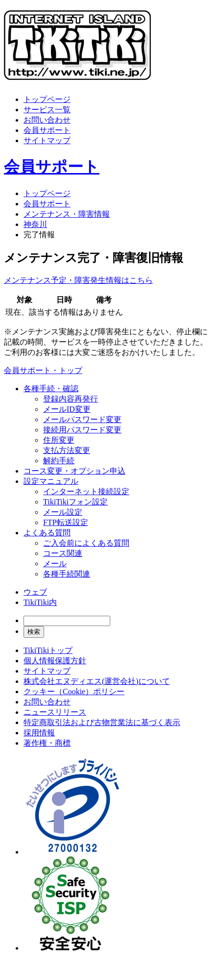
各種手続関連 (67, 574)
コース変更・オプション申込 (74, 471)
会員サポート (47, 130)
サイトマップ (47, 140)
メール (55, 564)
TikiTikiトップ (48, 650)
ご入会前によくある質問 (86, 543)
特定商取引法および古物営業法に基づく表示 (102, 722)
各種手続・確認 (51, 389)
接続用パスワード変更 (82, 430)
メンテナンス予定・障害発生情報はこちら (78, 280)
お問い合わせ (47, 120)
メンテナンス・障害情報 (67, 214)
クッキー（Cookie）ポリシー (74, 691)
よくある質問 (47, 533)
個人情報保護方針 (55, 661)
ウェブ (35, 592)
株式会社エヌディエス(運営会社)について (97, 681)
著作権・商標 (47, 743)
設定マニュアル (51, 481)
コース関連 (63, 553)
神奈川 (35, 224)
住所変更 (59, 440)
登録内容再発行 (71, 399)
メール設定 (63, 512)
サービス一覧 (47, 110)
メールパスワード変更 (82, 419)
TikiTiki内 (40, 602)
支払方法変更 (67, 450)
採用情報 (39, 733)
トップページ (47, 99)
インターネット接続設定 (86, 491)
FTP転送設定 (66, 522)
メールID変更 (67, 409)
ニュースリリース (55, 712)
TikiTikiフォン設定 (75, 502)
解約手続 (59, 461)
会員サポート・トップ (43, 370)
